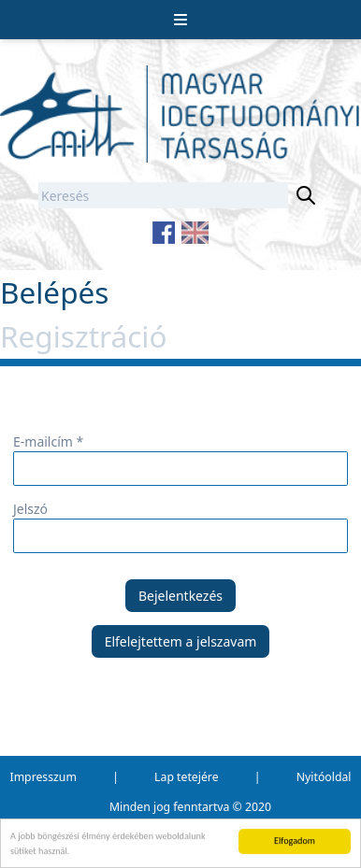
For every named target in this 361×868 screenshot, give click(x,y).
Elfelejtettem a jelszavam (181, 641)
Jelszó (30, 509)
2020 (258, 807)
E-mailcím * (48, 441)
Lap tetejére (186, 777)
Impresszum (43, 777)
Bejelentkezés (180, 596)
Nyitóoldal (324, 777)
